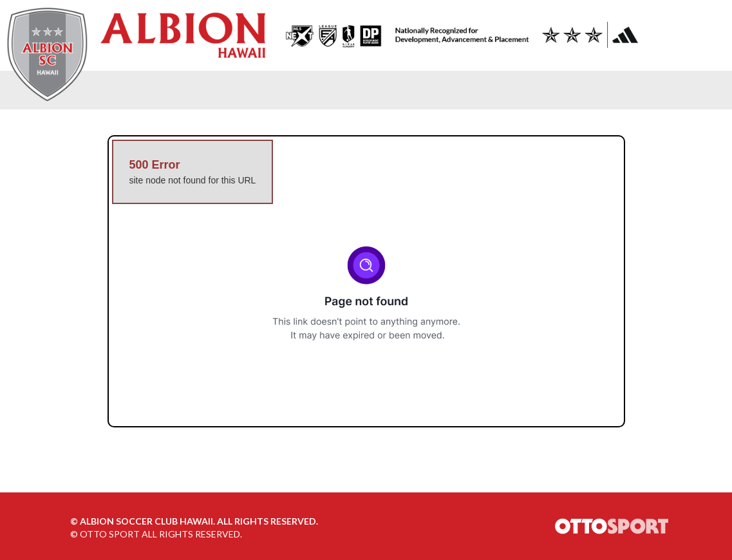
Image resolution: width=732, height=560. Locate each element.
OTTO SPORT (110, 534)
